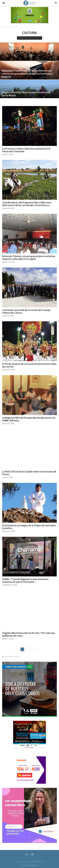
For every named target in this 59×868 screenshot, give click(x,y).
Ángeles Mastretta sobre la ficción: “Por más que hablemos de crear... (29, 634)
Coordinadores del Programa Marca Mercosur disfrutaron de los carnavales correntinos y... (27, 204)
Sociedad (9, 27)
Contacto (18, 862)
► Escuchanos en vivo (37, 862)
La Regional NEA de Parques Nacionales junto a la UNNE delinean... (29, 419)
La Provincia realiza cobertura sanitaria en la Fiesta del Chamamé (26, 150)
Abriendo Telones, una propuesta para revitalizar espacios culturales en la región (29, 258)
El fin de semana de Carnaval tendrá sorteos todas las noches (29, 365)
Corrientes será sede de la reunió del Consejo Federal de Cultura (26, 311)
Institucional (26, 862)
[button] (4, 3)
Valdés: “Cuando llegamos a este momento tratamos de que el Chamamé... (25, 581)
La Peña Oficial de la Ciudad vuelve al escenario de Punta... (29, 473)
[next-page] (36, 649)
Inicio (3, 27)
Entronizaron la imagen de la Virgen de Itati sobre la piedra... (29, 527)
